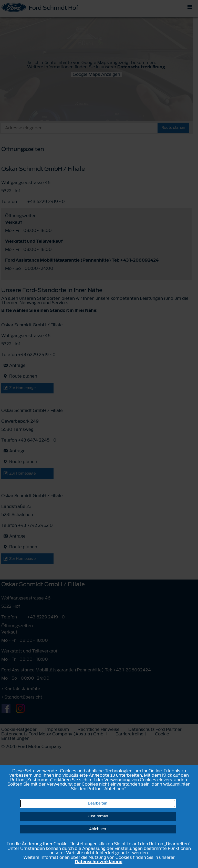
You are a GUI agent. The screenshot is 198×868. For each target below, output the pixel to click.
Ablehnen (98, 829)
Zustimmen (98, 816)
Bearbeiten (98, 803)
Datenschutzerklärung (99, 862)
